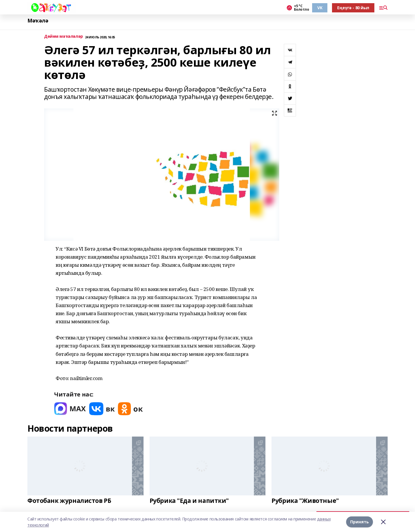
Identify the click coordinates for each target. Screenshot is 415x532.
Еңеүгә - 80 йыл (353, 8)
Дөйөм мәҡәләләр (64, 36)
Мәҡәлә (38, 21)
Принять (360, 522)
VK (320, 8)
